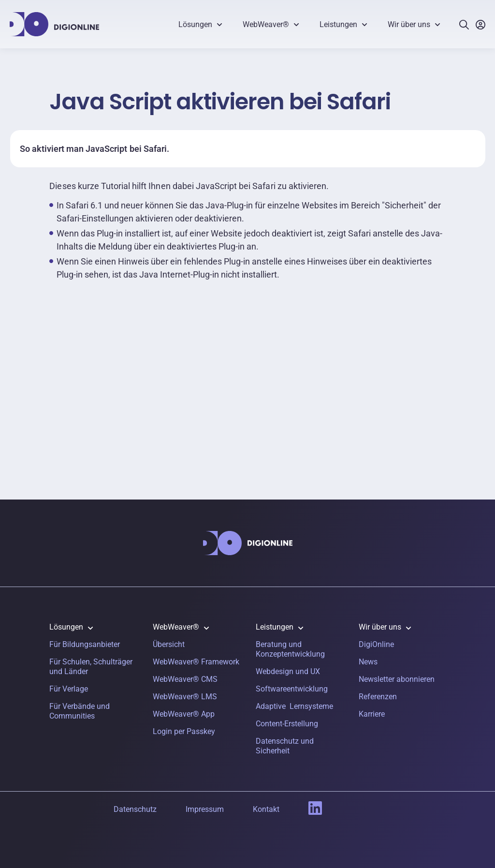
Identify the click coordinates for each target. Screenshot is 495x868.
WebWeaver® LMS (185, 697)
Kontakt (266, 809)
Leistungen (338, 24)
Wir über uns (409, 24)
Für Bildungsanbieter (85, 644)
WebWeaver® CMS (185, 679)
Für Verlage (69, 689)
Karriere (372, 714)
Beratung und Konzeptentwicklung (290, 649)
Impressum (205, 809)
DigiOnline (376, 644)
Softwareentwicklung (292, 689)
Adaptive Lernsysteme (294, 706)
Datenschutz (135, 809)
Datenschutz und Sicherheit (285, 746)
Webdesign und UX (288, 671)
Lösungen (195, 24)
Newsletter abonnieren (397, 679)
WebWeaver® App (184, 714)
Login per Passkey (184, 731)
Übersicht (169, 644)
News (368, 662)
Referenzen (378, 697)
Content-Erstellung (287, 724)
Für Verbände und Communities (80, 711)
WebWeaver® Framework (196, 662)
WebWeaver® (266, 24)
